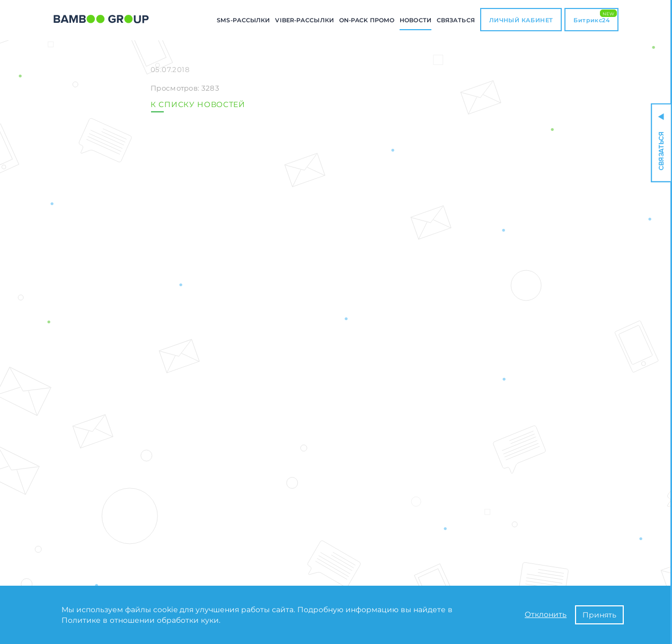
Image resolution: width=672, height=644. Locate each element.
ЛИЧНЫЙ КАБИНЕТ (521, 20)
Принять (599, 615)
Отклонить (546, 614)
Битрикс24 (595, 17)
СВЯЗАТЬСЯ (456, 20)
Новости (415, 20)
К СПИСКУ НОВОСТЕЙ (198, 104)
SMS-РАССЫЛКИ (243, 20)
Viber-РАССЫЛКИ (304, 20)
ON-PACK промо (367, 20)
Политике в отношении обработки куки (140, 620)
